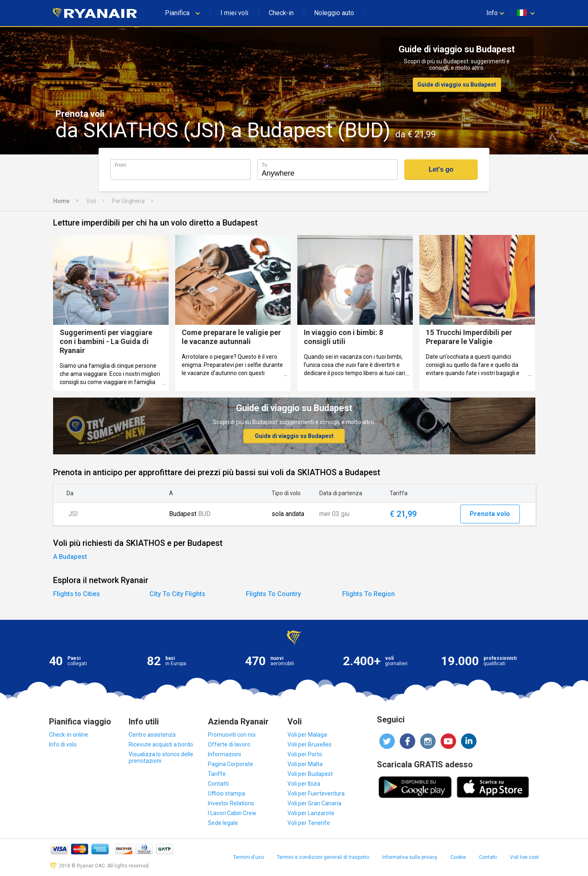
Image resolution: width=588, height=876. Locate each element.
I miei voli (234, 13)
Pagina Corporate (231, 764)
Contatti (218, 784)
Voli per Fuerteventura (316, 793)
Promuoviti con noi (232, 735)
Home (61, 201)
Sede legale (223, 823)
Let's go (441, 169)
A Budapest (70, 557)
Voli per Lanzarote (311, 813)
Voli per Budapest (310, 774)
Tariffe (217, 774)
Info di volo (63, 744)
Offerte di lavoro (229, 744)
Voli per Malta (305, 764)
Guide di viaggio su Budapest (457, 85)
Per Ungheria (128, 201)
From (120, 165)
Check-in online (69, 735)
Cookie (458, 857)
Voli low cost (525, 857)
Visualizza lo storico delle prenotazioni (161, 758)
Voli (91, 201)
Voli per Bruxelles (310, 744)
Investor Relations (231, 803)
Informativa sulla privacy (410, 857)
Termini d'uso (248, 857)
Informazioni (224, 754)
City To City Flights (177, 594)
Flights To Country (273, 594)
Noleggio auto (334, 13)
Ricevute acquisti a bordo (161, 744)
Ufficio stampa (226, 793)
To (264, 165)
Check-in (281, 13)
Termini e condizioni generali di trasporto (323, 857)
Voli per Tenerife (309, 823)
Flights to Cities (77, 594)
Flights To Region (369, 594)
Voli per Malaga (307, 735)
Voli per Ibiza (304, 784)
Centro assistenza (152, 735)
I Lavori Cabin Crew (232, 813)
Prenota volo (490, 514)
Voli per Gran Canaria (314, 803)
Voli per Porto (305, 754)
